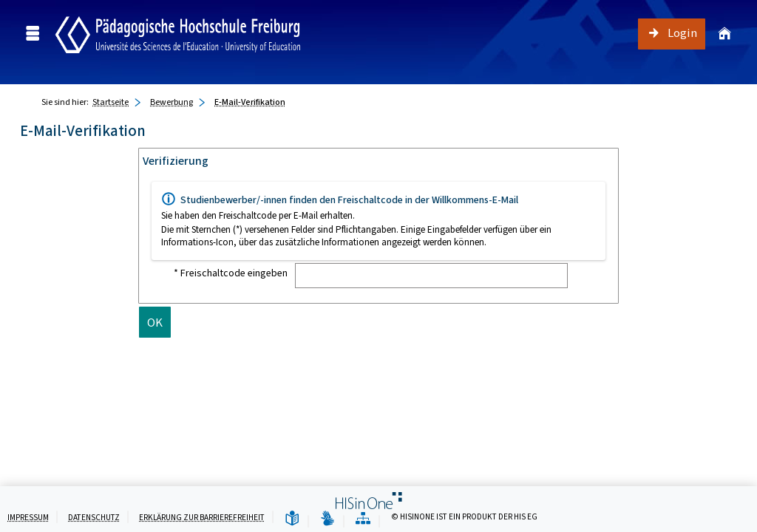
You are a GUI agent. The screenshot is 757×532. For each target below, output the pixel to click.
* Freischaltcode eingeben (231, 273)
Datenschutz (94, 518)
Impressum (28, 518)
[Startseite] (723, 34)
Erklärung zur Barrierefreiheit (202, 518)
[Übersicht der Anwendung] (363, 519)
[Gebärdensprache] (327, 519)
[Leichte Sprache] (292, 519)
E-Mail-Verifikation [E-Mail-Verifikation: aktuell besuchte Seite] (250, 102)
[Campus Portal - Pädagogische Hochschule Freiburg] (178, 34)
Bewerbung (172, 102)
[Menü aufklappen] (33, 34)
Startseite (111, 102)
